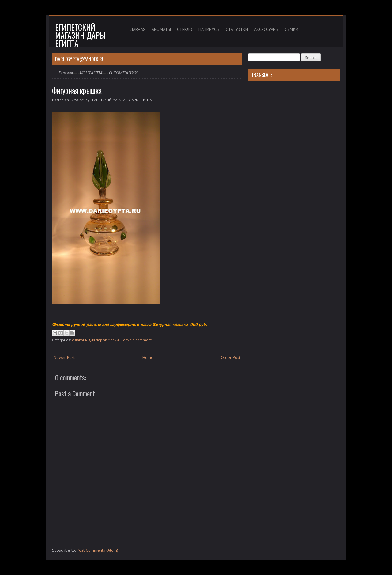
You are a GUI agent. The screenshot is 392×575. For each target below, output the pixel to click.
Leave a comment (137, 340)
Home (148, 357)
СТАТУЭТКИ (237, 29)
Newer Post (64, 357)
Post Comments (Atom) (98, 550)
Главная (66, 73)
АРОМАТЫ (161, 29)
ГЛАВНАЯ (137, 29)
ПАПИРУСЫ (209, 29)
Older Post (231, 357)
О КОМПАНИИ (123, 73)
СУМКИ (292, 29)
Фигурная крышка (77, 90)
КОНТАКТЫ (91, 73)
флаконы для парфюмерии (95, 340)
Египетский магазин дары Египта (80, 35)
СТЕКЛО (185, 29)
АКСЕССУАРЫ (266, 29)
